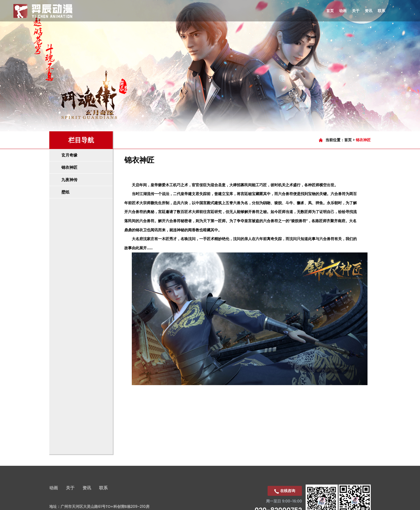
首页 (348, 140)
